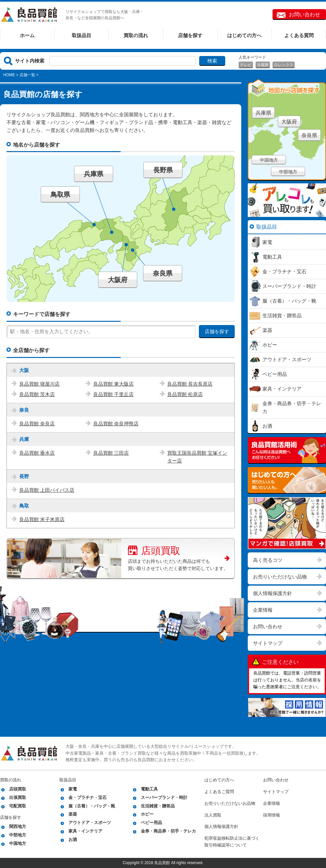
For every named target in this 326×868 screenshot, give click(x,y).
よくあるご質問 (219, 792)
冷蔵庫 (263, 65)
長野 (24, 476)
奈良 (24, 410)
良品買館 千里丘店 (113, 394)
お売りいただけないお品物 (230, 803)
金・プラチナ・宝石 (88, 797)
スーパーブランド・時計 (164, 797)
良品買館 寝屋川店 (39, 384)
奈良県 (163, 273)
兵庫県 (94, 174)
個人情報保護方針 (273, 593)
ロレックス (284, 65)
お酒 (73, 840)
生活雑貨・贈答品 (158, 806)
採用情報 (272, 815)
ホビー (147, 814)
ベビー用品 (151, 823)
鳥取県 (60, 194)
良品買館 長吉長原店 (190, 384)
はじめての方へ (244, 35)
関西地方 (18, 826)
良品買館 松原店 (185, 394)
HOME (9, 75)
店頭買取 (154, 550)
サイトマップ (268, 643)
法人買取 (213, 815)
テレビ (246, 65)
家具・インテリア (85, 831)
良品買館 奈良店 (37, 424)
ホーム (27, 35)
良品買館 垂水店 (37, 453)
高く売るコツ (268, 560)
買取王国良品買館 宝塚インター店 (197, 457)
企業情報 (263, 610)
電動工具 (149, 789)
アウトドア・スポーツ (90, 823)
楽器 (73, 814)
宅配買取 (18, 806)
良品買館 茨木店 (37, 394)
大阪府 (118, 280)
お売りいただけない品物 (280, 577)
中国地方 (269, 160)
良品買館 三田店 (111, 453)
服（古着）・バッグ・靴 (92, 806)
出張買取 (18, 797)
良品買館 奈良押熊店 (116, 424)
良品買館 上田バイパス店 (47, 490)
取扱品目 (81, 35)
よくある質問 (299, 35)
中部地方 (288, 172)
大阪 (24, 370)
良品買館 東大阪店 (113, 384)
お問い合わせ (304, 14)
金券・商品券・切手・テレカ (168, 831)
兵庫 (24, 439)
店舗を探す (190, 35)
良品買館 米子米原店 (42, 519)
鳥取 (24, 506)
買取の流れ (136, 35)
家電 (73, 789)
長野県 (163, 170)
